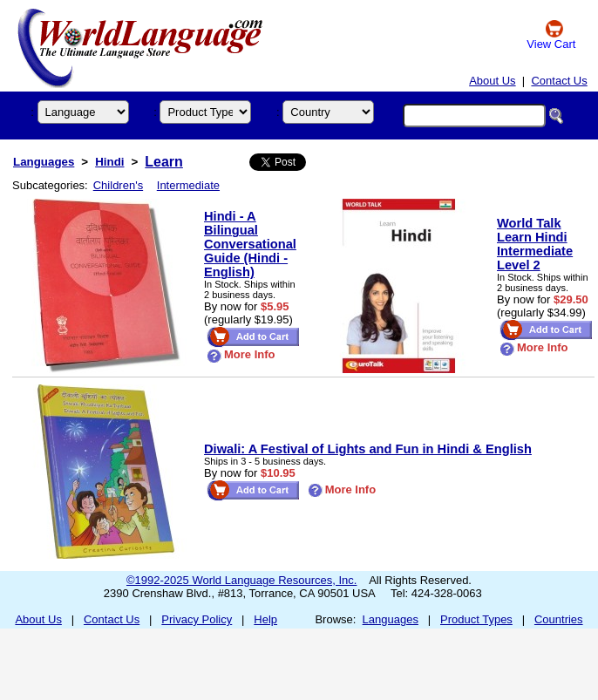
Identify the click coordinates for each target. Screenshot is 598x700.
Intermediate (188, 185)
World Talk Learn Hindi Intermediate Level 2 (535, 244)
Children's (118, 185)
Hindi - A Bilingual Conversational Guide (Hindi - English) (250, 244)
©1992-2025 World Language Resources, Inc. (241, 580)
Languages (44, 162)
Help (265, 619)
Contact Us (559, 81)
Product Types (476, 619)
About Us (492, 81)
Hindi (109, 162)
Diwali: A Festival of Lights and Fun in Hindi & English (368, 449)
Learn (164, 162)
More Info (241, 354)
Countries (559, 619)
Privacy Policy (197, 619)
